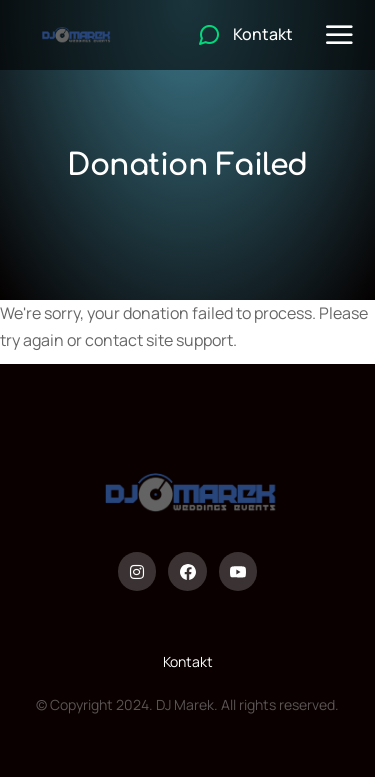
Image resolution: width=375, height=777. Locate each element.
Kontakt (188, 661)
